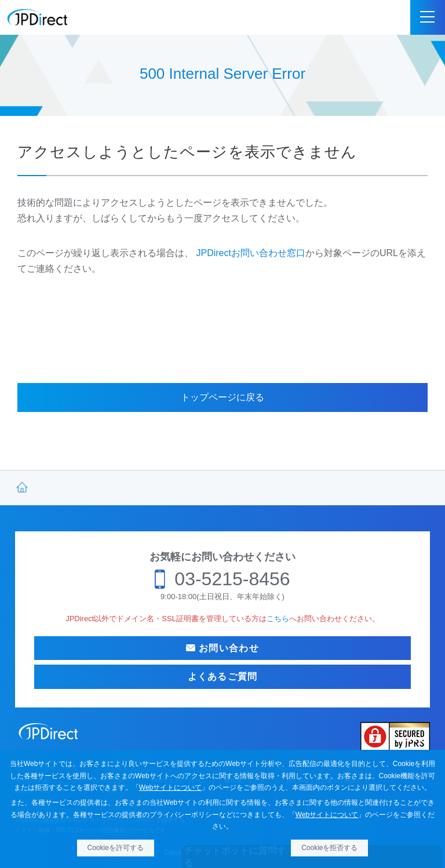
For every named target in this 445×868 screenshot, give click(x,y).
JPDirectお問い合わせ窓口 (250, 253)
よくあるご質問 (223, 676)
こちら (278, 619)
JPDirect (38, 17)
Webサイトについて (170, 787)
